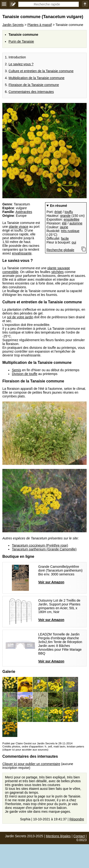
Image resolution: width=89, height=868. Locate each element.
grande (66, 216)
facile (65, 239)
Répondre (77, 819)
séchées (57, 272)
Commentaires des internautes (31, 92)
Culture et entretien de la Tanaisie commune (41, 71)
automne (76, 223)
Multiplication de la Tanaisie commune (37, 78)
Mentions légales (58, 836)
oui (74, 242)
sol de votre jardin (20, 317)
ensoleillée (71, 219)
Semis (16, 370)
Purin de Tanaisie (21, 41)
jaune (64, 227)
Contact (79, 836)
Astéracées (24, 212)
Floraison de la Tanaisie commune (34, 85)
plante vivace (19, 227)
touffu (69, 212)
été (64, 223)
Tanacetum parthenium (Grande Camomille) (44, 549)
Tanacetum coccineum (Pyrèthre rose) (40, 545)
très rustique (70, 231)
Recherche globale (60, 250)
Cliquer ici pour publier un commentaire (31, 764)
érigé (58, 212)
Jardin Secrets (13, 25)
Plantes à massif (40, 25)
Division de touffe (25, 374)
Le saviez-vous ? (21, 64)
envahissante (22, 253)
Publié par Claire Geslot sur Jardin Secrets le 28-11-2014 (37, 743)
